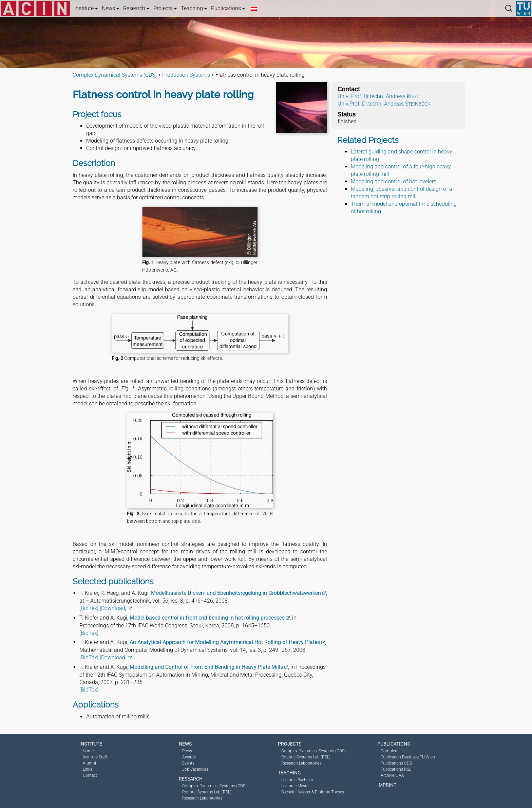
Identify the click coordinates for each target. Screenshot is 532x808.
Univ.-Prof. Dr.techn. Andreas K (378, 96)
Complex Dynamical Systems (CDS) (214, 786)
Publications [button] (228, 8)
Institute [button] (86, 8)
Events (188, 763)
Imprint (387, 785)
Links (88, 769)
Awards (189, 757)
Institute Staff (95, 757)
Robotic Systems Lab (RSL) (207, 792)
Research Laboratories (202, 798)
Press (187, 751)
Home (88, 751)
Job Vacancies (195, 769)
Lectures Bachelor (297, 780)
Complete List (393, 751)
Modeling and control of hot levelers (394, 181)
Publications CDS (396, 763)
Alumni (89, 763)
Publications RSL (396, 769)
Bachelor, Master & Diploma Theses (313, 792)
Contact (90, 775)
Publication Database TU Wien (408, 757)
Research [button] (136, 8)
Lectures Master (296, 786)
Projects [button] (165, 8)
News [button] (110, 8)
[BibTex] (89, 608)
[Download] (113, 608)
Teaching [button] (194, 8)
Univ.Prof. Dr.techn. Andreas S (384, 104)
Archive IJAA (392, 775)
